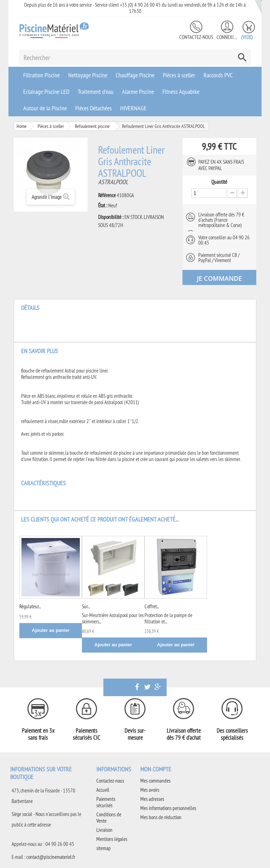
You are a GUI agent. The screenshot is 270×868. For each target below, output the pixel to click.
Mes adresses (152, 799)
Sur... (86, 606)
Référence (107, 195)
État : (103, 206)
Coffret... (152, 606)
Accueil (103, 790)
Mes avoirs (150, 790)
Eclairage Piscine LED (46, 92)
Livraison (104, 830)
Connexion (227, 37)
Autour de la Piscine (45, 108)
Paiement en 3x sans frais (38, 734)
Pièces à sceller (179, 75)
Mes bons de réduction (161, 817)
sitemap (104, 848)
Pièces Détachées (94, 108)
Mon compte (156, 769)
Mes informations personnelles (168, 808)
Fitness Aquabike (181, 92)
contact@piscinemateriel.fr (51, 857)
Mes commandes (155, 781)
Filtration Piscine (41, 75)
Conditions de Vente (109, 818)
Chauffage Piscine (135, 75)
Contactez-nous (196, 37)
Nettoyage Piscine (88, 75)
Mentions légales (112, 839)
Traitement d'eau (96, 92)
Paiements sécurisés (106, 802)
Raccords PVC (218, 75)
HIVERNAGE (133, 108)
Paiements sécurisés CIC (86, 734)
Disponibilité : (111, 217)
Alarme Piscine (138, 92)
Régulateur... (30, 606)
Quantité (219, 182)
